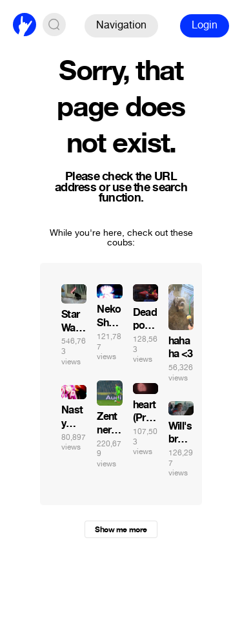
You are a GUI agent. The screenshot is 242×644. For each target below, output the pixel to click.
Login (205, 25)
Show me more (121, 530)
